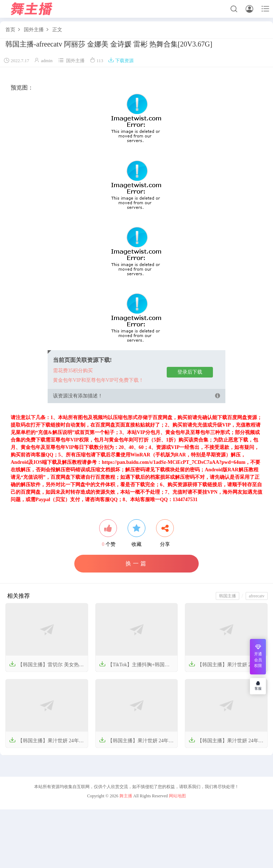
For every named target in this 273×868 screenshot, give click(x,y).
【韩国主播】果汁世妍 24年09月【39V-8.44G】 (47, 743)
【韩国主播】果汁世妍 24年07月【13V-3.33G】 (226, 743)
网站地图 (177, 796)
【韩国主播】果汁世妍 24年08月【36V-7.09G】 (136, 743)
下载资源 (121, 61)
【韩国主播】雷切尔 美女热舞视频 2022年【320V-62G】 (47, 667)
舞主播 (126, 796)
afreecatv (257, 596)
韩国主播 (227, 596)
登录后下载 (190, 372)
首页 (10, 30)
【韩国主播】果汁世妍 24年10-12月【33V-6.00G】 (224, 667)
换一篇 (137, 563)
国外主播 (34, 30)
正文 (57, 30)
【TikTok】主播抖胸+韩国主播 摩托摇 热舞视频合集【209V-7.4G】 (134, 667)
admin (47, 61)
